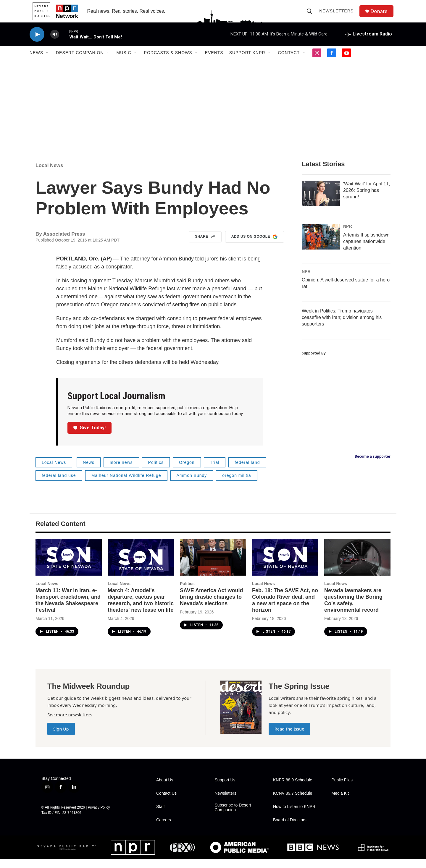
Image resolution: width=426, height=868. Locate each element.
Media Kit (340, 802)
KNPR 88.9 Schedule (293, 789)
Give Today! (90, 436)
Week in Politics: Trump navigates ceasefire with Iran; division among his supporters (342, 326)
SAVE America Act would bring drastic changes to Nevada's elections (211, 606)
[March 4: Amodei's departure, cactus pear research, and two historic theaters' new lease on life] (141, 566)
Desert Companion (80, 61)
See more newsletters (70, 723)
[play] (37, 43)
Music (124, 61)
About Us (165, 789)
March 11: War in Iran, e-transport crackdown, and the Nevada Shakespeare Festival (68, 609)
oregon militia (237, 484)
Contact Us (166, 802)
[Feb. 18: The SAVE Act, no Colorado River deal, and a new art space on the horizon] (285, 566)
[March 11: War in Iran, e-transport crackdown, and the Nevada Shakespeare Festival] (69, 566)
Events (214, 61)
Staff (160, 816)
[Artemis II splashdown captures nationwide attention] (321, 245)
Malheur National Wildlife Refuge (126, 484)
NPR (348, 235)
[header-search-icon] (311, 15)
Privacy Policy (99, 816)
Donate (381, 16)
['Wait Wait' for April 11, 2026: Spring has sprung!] (321, 202)
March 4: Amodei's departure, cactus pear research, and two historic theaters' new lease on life (141, 609)
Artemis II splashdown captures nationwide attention (366, 250)
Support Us (225, 789)
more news (121, 471)
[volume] (55, 43)
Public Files (342, 789)
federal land (247, 471)
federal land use (59, 484)
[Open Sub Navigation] (48, 61)
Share (205, 246)
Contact (289, 61)
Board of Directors (290, 829)
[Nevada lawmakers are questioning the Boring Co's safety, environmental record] (357, 566)
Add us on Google (255, 246)
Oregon (187, 471)
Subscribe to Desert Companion (233, 816)
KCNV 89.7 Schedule (293, 802)
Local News (49, 174)
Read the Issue (289, 738)
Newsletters (338, 15)
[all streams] (369, 43)
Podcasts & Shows (168, 61)
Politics (156, 471)
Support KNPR (247, 61)
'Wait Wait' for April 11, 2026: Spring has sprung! (367, 199)
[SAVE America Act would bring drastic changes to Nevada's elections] (213, 566)
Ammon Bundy (192, 484)
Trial (215, 471)
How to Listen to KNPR (294, 816)
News (36, 61)
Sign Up (61, 738)
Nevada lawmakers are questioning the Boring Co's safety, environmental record (353, 609)
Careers (164, 829)
